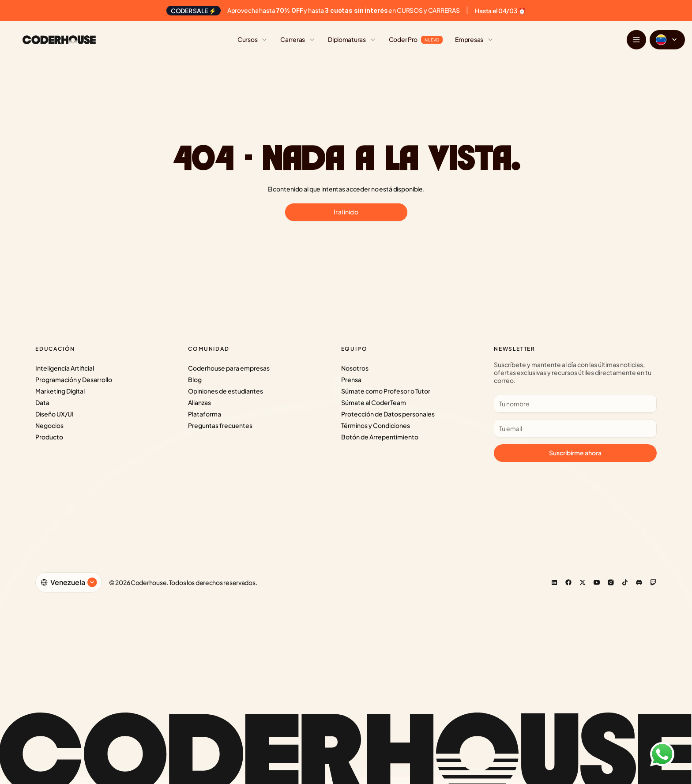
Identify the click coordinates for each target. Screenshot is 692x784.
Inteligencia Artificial (65, 368)
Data (42, 402)
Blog (195, 379)
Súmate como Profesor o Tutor (386, 391)
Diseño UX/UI (55, 414)
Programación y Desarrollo (74, 379)
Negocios (49, 425)
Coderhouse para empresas (229, 368)
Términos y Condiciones (376, 425)
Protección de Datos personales (388, 414)
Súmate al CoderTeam (374, 402)
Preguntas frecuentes (220, 425)
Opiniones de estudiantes (226, 391)
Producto (49, 437)
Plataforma (205, 414)
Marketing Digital (60, 391)
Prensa (351, 379)
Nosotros (355, 368)
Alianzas (199, 402)
